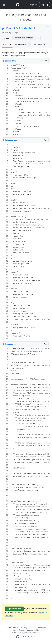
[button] (38, 38)
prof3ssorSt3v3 (11, 28)
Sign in (33, 5)
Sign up (45, 5)
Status (32, 628)
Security (24, 628)
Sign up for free (14, 609)
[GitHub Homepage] (18, 637)
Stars (40, 44)
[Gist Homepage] (18, 5)
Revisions (23, 44)
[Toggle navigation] (4, 5)
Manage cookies (33, 630)
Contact (22, 630)
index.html (28, 28)
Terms (9, 628)
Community (41, 628)
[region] (26, 100)
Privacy (16, 628)
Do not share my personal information (26, 633)
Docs (14, 630)
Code (7, 44)
